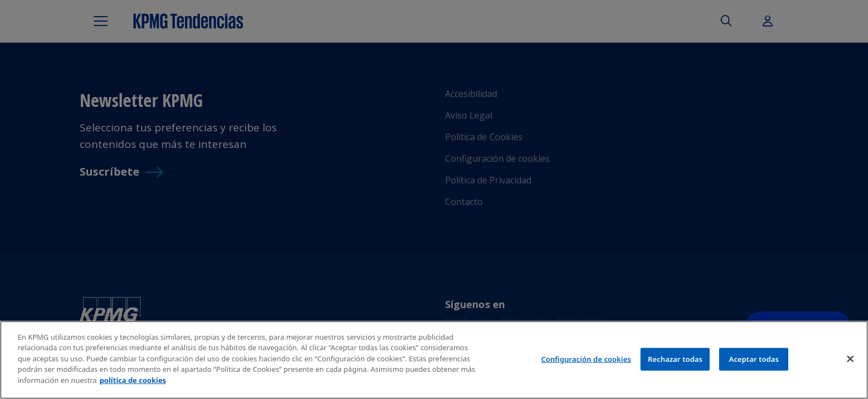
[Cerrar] (850, 362)
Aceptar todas (754, 362)
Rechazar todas (675, 362)
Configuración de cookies (586, 362)
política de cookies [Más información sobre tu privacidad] (133, 384)
